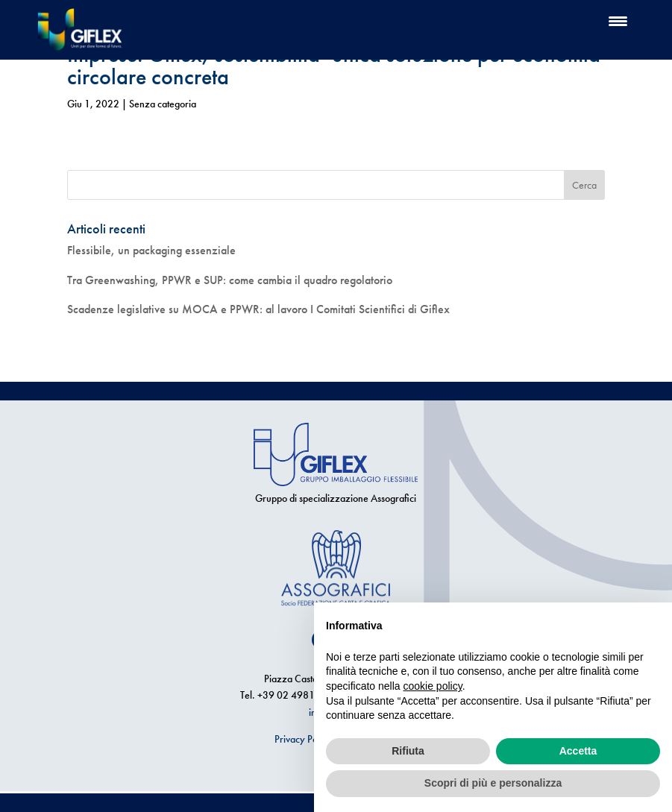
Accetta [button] (578, 751)
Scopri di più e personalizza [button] (493, 783)
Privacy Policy (303, 739)
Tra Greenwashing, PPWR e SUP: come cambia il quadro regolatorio (230, 280)
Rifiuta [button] (408, 751)
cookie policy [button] (433, 686)
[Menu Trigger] (618, 21)
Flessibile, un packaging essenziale (151, 250)
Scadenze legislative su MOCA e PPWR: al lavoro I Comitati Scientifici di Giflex (258, 309)
